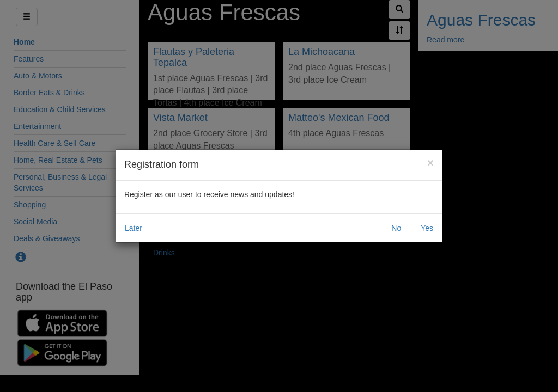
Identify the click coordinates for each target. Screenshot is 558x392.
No (396, 228)
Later (134, 228)
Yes (427, 228)
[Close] (430, 163)
